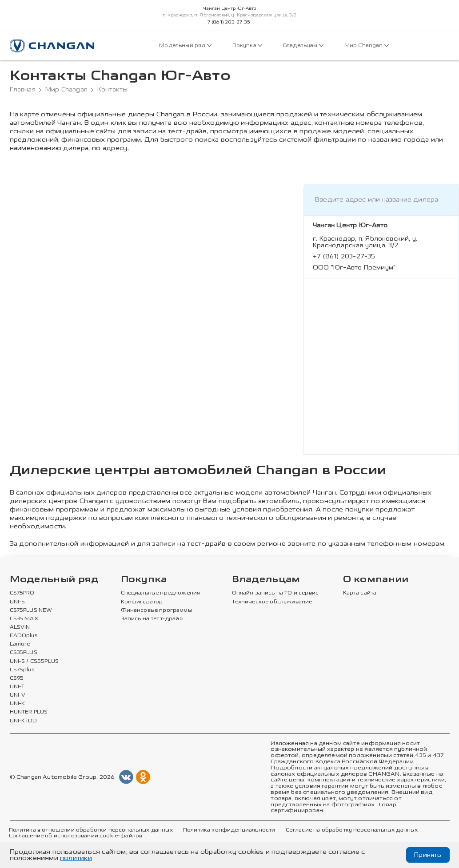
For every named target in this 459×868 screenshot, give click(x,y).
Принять (428, 855)
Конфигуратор (142, 602)
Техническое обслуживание (272, 602)
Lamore (20, 644)
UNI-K (18, 704)
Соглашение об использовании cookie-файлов (76, 836)
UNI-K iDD (24, 721)
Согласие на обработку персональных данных (352, 830)
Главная (23, 90)
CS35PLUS (24, 653)
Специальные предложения (161, 593)
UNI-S (18, 602)
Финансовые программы (156, 610)
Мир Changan (367, 46)
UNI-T (17, 687)
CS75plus (22, 670)
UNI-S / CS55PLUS (34, 662)
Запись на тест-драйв (152, 619)
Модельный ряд (185, 46)
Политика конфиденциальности (229, 830)
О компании (376, 580)
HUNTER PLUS (29, 712)
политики (76, 858)
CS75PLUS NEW (31, 610)
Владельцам (303, 46)
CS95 (17, 678)
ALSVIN (20, 627)
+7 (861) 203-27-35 (228, 22)
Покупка (247, 46)
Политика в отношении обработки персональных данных (91, 830)
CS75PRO (22, 593)
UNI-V (18, 695)
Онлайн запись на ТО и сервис (275, 593)
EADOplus (24, 636)
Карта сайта (360, 593)
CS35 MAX (24, 619)
